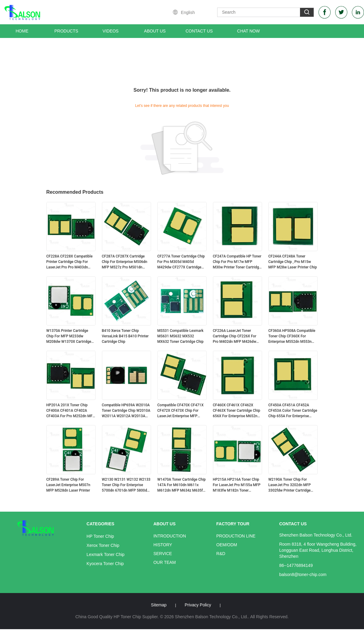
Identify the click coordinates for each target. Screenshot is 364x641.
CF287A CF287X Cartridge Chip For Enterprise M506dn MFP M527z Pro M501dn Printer (125, 262)
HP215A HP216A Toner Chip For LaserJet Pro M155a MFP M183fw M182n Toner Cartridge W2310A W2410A (237, 485)
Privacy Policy (198, 605)
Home (22, 31)
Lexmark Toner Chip (105, 554)
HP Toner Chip (100, 536)
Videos (111, 31)
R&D (221, 554)
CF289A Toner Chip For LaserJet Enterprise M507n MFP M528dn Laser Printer (68, 485)
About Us (155, 31)
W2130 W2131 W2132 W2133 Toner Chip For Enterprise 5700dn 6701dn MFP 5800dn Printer (126, 485)
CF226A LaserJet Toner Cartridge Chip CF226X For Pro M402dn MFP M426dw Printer (235, 336)
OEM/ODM (227, 545)
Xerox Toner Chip (103, 545)
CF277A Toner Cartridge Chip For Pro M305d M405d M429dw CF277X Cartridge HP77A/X (181, 262)
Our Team (165, 562)
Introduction (170, 536)
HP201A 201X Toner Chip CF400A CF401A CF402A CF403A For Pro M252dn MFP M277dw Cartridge (71, 411)
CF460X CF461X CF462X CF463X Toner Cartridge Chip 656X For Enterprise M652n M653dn (237, 411)
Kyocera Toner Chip (105, 564)
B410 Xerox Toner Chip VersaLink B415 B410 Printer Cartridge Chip (125, 336)
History (163, 545)
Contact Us (199, 31)
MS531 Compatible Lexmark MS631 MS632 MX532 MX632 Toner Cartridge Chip (180, 336)
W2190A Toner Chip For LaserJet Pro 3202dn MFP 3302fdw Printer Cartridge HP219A (290, 485)
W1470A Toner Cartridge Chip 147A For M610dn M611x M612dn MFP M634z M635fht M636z (182, 485)
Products (66, 31)
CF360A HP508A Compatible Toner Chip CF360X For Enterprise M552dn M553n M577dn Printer (292, 336)
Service (163, 554)
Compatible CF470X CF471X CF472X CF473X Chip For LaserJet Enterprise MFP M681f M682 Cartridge (181, 411)
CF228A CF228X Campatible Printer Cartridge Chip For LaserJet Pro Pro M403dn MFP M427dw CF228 (70, 262)
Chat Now (249, 31)
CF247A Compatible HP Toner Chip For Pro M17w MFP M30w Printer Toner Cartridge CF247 (237, 262)
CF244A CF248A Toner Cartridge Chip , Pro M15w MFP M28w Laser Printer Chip (293, 262)
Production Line (236, 536)
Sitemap (159, 605)
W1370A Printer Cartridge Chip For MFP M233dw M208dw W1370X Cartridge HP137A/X (69, 336)
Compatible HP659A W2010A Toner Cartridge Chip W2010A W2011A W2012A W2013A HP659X (126, 411)
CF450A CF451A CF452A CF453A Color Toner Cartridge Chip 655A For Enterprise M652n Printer (293, 411)
